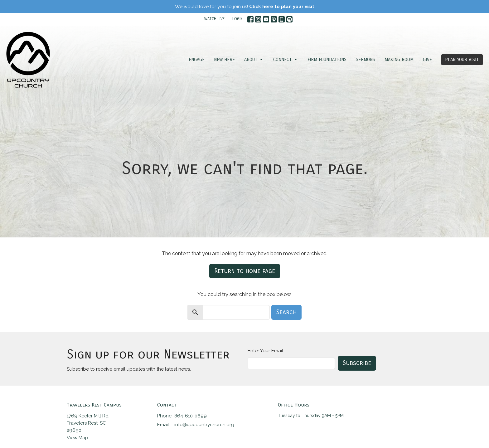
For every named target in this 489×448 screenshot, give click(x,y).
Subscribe (357, 363)
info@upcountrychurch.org (204, 425)
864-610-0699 (191, 416)
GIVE (427, 60)
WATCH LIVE (214, 19)
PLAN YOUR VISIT (462, 60)
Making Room (399, 60)
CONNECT (286, 60)
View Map (77, 438)
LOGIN (237, 19)
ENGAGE (197, 60)
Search (286, 312)
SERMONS (366, 60)
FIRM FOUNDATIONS (327, 60)
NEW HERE (224, 60)
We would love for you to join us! (245, 7)
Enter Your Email (265, 351)
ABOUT (254, 60)
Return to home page (245, 271)
